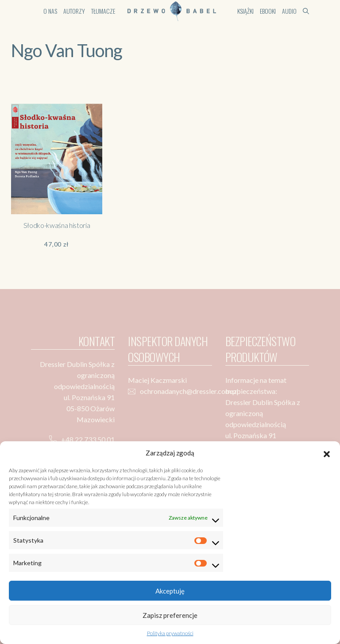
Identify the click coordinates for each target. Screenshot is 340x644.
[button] (327, 453)
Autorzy (74, 11)
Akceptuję (170, 591)
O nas (50, 11)
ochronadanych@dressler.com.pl (189, 391)
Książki (245, 11)
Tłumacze (103, 11)
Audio (289, 11)
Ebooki (268, 11)
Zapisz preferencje (170, 615)
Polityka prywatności (170, 633)
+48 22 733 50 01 (88, 439)
